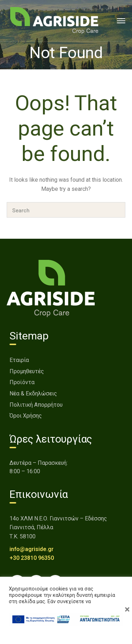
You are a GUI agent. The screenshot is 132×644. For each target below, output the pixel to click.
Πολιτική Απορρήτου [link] (36, 405)
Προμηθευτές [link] (27, 371)
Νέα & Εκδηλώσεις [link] (33, 393)
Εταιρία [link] (19, 360)
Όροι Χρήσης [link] (26, 416)
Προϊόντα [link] (22, 382)
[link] (54, 20)
